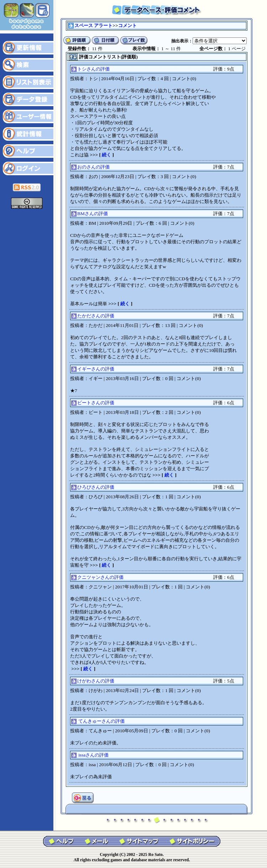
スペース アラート (93, 25)
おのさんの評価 (93, 167)
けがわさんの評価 (96, 681)
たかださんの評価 (96, 316)
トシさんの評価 (93, 69)
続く (106, 155)
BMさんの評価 (93, 214)
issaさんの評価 (93, 755)
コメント (127, 25)
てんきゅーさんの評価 (101, 721)
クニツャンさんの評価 (100, 577)
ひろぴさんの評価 (96, 487)
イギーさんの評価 (96, 369)
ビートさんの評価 (96, 403)
